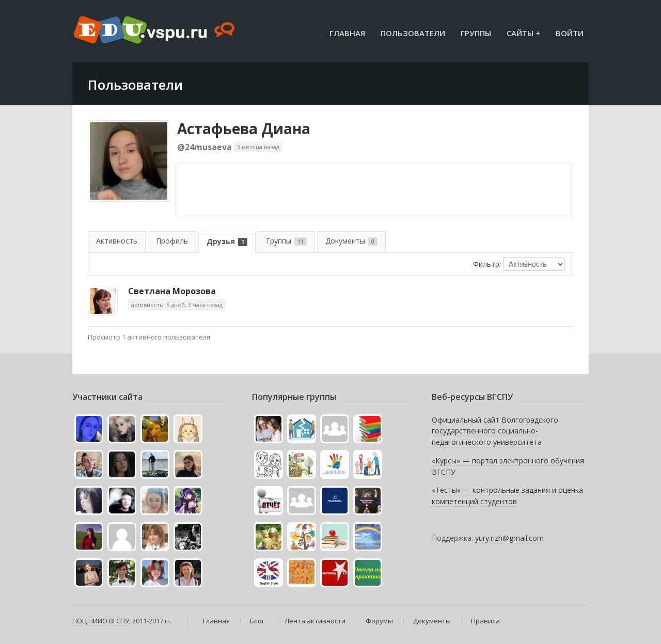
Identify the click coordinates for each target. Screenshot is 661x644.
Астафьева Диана (244, 128)
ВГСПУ (119, 621)
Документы (351, 241)
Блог (257, 621)
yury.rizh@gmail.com (509, 538)
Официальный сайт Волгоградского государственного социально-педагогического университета (495, 431)
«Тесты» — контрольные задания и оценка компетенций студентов (507, 496)
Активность (117, 241)
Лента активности (315, 621)
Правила (485, 621)
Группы (476, 33)
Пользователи (413, 33)
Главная (347, 33)
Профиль (172, 241)
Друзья (227, 241)
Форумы (379, 621)
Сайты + (523, 33)
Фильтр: (487, 264)
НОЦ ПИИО (90, 621)
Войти (570, 33)
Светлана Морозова (172, 291)
